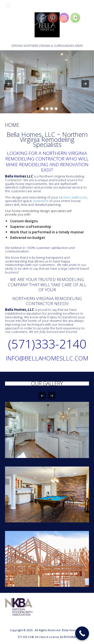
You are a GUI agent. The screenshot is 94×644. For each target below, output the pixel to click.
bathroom (79, 197)
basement (41, 201)
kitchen (65, 197)
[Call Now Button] (82, 633)
